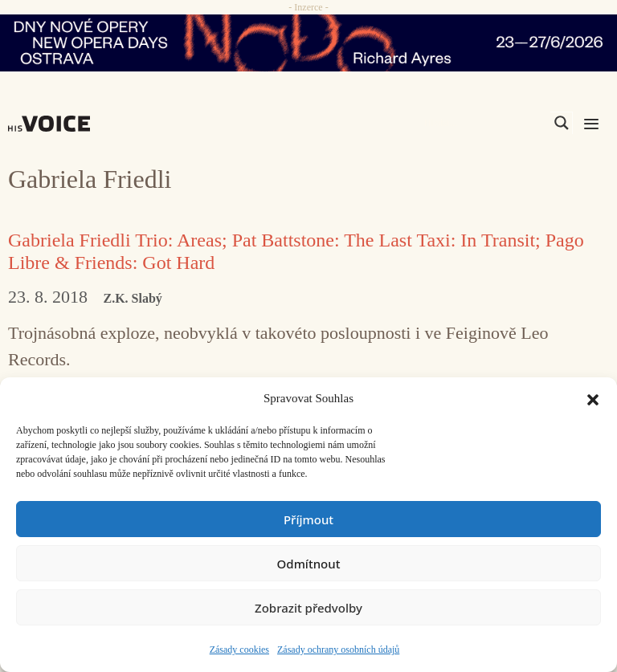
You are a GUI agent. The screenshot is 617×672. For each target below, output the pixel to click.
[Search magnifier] (562, 123)
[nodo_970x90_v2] (308, 43)
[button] (593, 398)
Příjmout (308, 519)
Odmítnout (309, 564)
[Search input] (485, 123)
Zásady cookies (239, 650)
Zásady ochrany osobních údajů (338, 650)
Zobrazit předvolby (308, 608)
